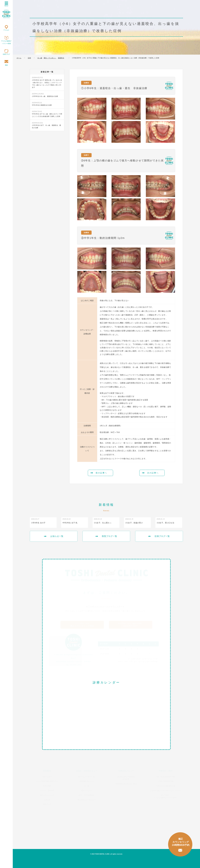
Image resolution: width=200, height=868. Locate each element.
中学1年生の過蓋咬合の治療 (42, 104)
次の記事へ (153, 473)
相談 (6, 65)
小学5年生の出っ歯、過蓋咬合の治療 (45, 95)
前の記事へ (101, 473)
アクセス (6, 30)
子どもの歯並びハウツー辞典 (6, 42)
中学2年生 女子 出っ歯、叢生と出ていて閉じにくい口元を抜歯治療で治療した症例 (47, 114)
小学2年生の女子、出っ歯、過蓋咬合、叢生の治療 (46, 125)
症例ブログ (6, 54)
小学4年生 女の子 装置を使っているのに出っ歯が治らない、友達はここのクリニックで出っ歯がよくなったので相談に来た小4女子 (47, 82)
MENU (6, 4)
